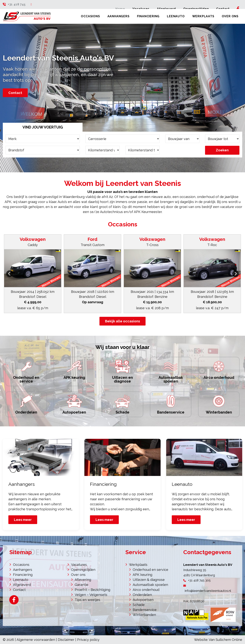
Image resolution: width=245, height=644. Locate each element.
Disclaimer (66, 640)
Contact (15, 93)
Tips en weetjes (87, 600)
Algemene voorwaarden (36, 640)
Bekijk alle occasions (122, 321)
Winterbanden (144, 615)
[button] (33, 274)
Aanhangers (119, 16)
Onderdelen (142, 595)
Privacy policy (88, 640)
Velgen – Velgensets (91, 595)
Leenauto (176, 16)
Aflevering (83, 580)
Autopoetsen (143, 600)
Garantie (82, 585)
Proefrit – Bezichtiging (92, 590)
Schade (139, 605)
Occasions (90, 16)
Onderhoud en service (150, 570)
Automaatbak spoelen (150, 585)
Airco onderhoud (146, 590)
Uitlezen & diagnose (149, 580)
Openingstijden (83, 570)
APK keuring (142, 575)
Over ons (230, 16)
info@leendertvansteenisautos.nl (208, 591)
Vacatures (79, 565)
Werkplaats (203, 16)
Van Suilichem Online (225, 640)
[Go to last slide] (9, 274)
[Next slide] (236, 274)
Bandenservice (145, 610)
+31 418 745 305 (199, 580)
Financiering (148, 16)
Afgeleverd (22, 585)
